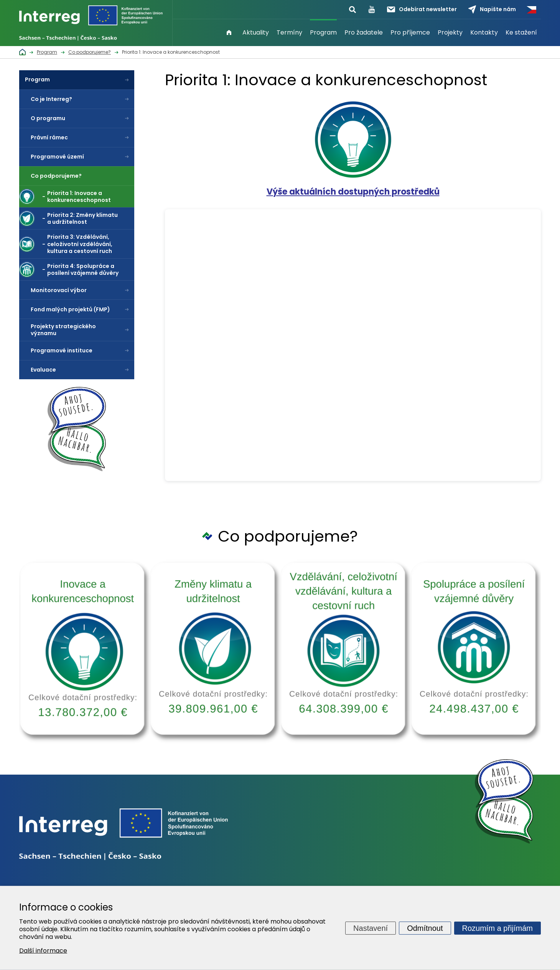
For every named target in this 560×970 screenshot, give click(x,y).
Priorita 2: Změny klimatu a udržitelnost (82, 218)
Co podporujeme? (56, 176)
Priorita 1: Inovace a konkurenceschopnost (79, 197)
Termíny (289, 32)
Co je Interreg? (51, 99)
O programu (48, 118)
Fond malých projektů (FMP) (70, 309)
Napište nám (492, 9)
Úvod (229, 33)
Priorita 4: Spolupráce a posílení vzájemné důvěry (83, 269)
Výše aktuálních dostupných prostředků (353, 192)
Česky (531, 10)
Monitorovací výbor (59, 290)
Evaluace (43, 370)
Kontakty (484, 32)
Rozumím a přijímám (497, 928)
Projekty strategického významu (63, 330)
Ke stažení (521, 32)
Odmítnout (425, 928)
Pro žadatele (364, 32)
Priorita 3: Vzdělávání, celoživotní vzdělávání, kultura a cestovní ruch (80, 244)
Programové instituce (62, 350)
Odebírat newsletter (422, 9)
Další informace (43, 951)
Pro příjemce (410, 32)
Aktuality (256, 32)
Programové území (57, 157)
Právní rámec (49, 137)
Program (323, 32)
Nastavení (371, 928)
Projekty (450, 32)
